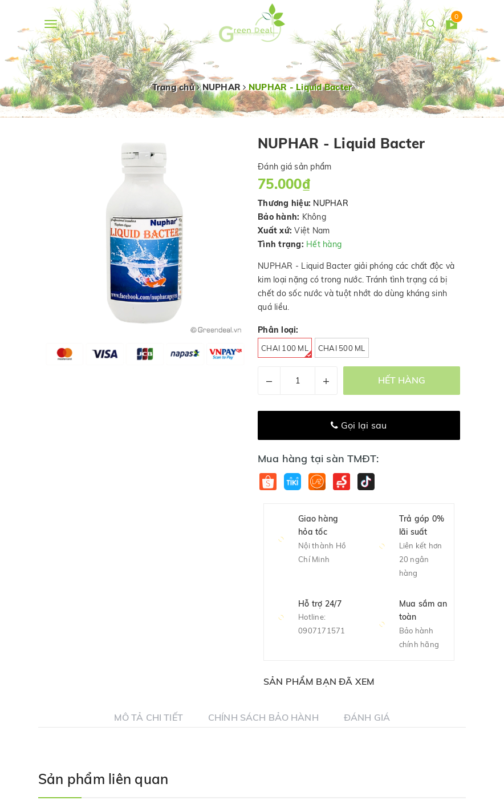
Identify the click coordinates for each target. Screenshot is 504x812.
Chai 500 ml (342, 348)
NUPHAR (331, 203)
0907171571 (322, 631)
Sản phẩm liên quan (103, 779)
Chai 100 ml (286, 351)
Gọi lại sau (359, 425)
